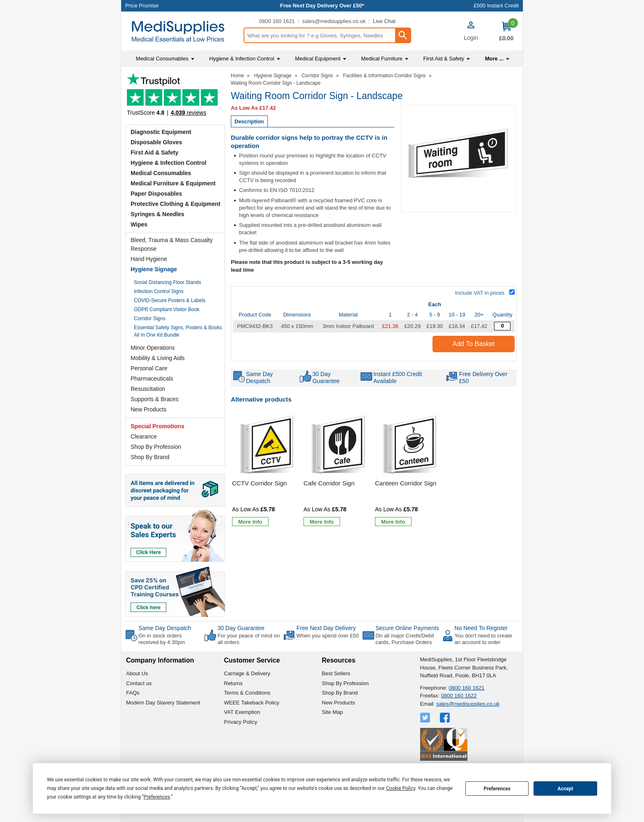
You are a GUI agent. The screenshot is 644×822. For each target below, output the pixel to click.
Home (237, 76)
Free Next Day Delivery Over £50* (322, 6)
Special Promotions (158, 426)
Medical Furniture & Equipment (173, 183)
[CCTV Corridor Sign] (267, 471)
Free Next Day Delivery (326, 628)
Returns (233, 683)
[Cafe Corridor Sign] (338, 471)
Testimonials (175, 97)
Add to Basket (474, 344)
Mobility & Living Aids (158, 358)
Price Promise (142, 6)
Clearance (144, 436)
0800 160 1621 (277, 21)
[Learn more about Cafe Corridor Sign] (322, 522)
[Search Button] (402, 35)
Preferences (497, 789)
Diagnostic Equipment (161, 132)
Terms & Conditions (247, 693)
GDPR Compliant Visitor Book (167, 309)
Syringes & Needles (158, 214)
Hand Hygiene (149, 259)
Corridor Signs (150, 319)
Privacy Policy (240, 722)
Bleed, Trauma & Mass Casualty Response (172, 244)
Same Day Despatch (165, 628)
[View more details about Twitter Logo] (426, 718)
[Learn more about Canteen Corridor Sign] (393, 522)
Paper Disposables (156, 194)
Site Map (332, 712)
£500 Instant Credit (496, 6)
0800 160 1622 (459, 696)
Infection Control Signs (159, 291)
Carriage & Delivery (247, 673)
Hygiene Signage (154, 269)
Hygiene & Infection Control (168, 163)
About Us (137, 673)
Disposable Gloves (156, 142)
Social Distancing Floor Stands (167, 282)
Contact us (139, 683)
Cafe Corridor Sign (329, 483)
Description (249, 121)
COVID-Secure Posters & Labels (170, 300)
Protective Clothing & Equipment (176, 204)
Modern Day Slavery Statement (163, 703)
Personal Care (149, 368)
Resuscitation (148, 389)
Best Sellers (336, 673)
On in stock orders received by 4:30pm (162, 639)
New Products (148, 409)
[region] (267, 445)
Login (471, 38)
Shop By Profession (156, 447)
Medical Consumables (161, 173)
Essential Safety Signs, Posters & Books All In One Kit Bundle (178, 331)
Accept (566, 789)
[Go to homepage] (182, 31)
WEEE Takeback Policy (252, 703)
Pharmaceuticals (152, 379)
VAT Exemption (242, 712)
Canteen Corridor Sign (406, 483)
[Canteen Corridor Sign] (409, 471)
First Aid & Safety (154, 152)
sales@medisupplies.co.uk (334, 21)
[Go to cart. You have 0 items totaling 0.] (506, 31)
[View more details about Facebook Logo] (446, 718)
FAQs (133, 693)
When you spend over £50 (328, 636)
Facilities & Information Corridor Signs (384, 76)
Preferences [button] (157, 797)
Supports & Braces (155, 399)
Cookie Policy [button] (401, 788)
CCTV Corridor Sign (259, 483)
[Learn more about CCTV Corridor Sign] (250, 522)
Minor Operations (153, 348)
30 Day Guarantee (241, 628)
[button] (471, 32)
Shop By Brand (150, 457)
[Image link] (175, 591)
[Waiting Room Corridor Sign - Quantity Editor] (502, 326)
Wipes (139, 224)
